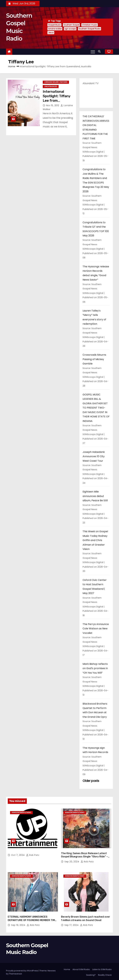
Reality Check (105, 973)
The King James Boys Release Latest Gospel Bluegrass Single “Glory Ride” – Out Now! (84, 856)
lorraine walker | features (56, 82)
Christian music (90, 25)
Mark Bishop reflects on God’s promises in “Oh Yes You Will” (95, 668)
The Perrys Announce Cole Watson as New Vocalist (96, 629)
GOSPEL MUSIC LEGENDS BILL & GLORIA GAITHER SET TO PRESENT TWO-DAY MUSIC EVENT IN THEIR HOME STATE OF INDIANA (96, 408)
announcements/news (21, 813)
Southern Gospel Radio (89, 29)
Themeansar (15, 972)
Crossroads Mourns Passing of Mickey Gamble (94, 359)
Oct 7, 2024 (18, 854)
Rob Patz (33, 854)
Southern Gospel (71, 25)
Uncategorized (51, 86)
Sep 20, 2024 (72, 861)
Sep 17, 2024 (72, 923)
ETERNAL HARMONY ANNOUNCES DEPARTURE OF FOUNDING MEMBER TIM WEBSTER (31, 919)
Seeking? (91, 973)
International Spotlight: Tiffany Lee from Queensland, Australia (57, 101)
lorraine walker (55, 29)
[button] (100, 51)
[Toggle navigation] (93, 52)
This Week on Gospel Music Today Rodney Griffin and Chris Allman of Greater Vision (95, 540)
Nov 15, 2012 (53, 105)
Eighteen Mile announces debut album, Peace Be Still (95, 496)
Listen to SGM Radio (102, 968)
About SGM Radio (81, 968)
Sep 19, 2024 (19, 923)
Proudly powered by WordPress (22, 969)
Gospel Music (54, 25)
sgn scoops (70, 29)
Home (12, 66)
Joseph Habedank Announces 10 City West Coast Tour (94, 456)
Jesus (51, 33)
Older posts (91, 781)
